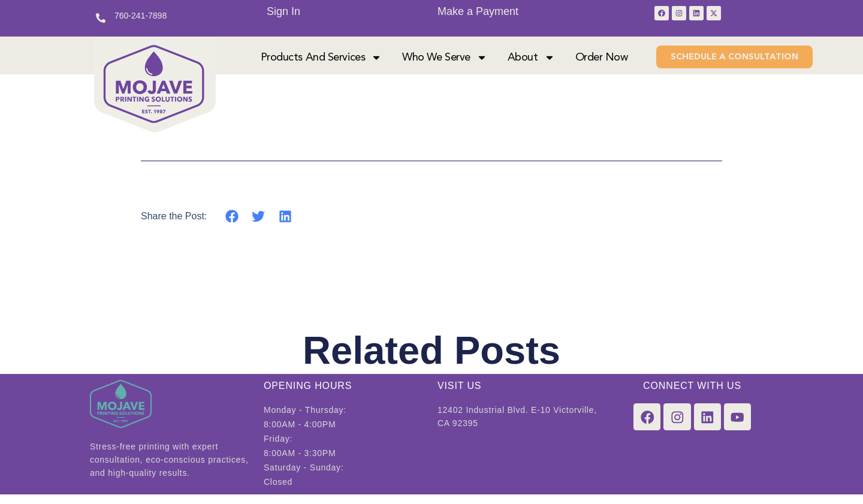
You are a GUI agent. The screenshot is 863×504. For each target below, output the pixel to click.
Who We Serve (445, 62)
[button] (232, 226)
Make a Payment (478, 11)
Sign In (283, 11)
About (531, 62)
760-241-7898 (141, 16)
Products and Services (322, 62)
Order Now (602, 62)
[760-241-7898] (101, 18)
